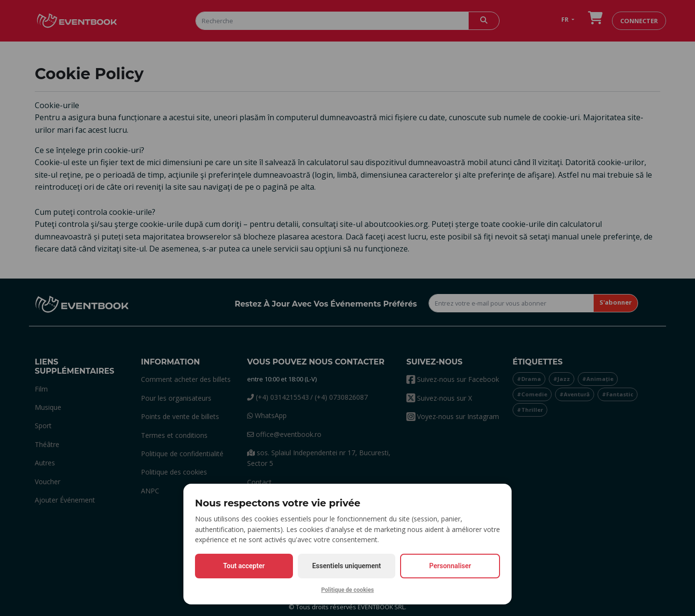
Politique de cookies (347, 590)
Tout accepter (244, 566)
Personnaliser (450, 566)
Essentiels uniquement (347, 566)
